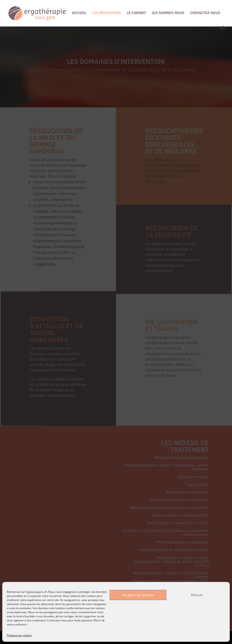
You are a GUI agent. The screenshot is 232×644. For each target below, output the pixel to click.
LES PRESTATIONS (107, 13)
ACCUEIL (79, 13)
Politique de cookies (19, 635)
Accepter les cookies (138, 595)
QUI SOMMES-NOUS (168, 13)
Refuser (197, 595)
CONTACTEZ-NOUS (205, 13)
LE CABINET (136, 13)
